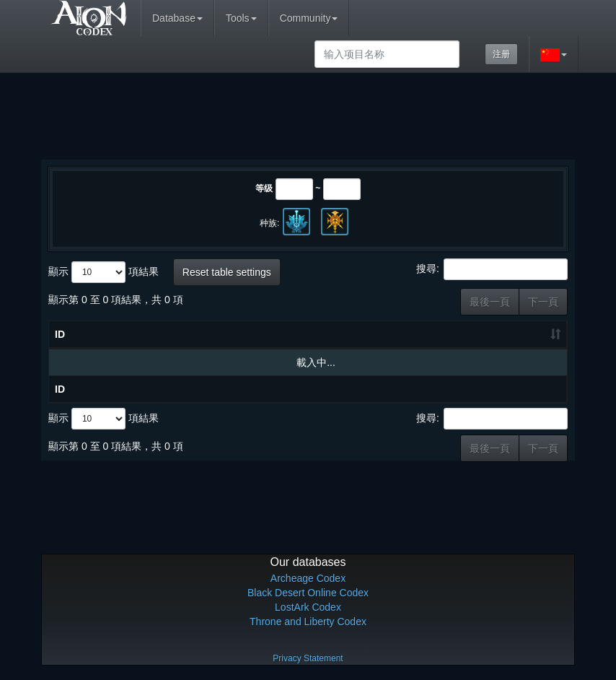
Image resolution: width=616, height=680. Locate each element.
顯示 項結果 (104, 272)
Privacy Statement (308, 658)
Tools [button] (241, 18)
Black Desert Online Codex (308, 593)
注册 (501, 54)
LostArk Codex (308, 607)
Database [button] (177, 18)
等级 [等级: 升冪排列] (410, 334)
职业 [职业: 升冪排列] (529, 334)
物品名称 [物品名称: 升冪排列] (162, 334)
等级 (264, 188)
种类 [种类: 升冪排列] (470, 334)
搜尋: (492, 269)
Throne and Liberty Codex (308, 622)
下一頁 (543, 302)
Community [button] (309, 18)
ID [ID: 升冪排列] (60, 334)
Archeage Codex (308, 578)
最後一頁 (490, 302)
